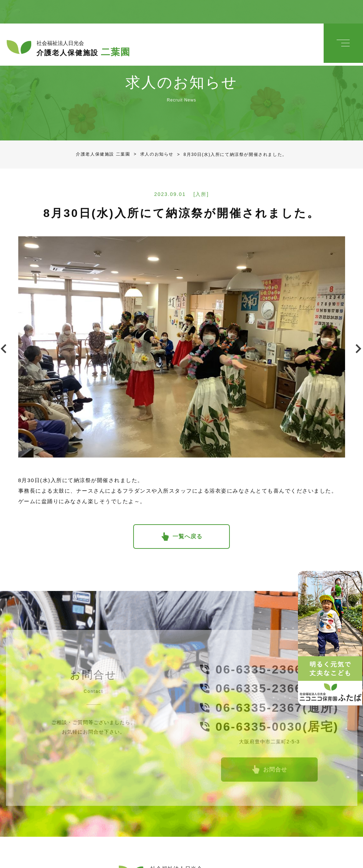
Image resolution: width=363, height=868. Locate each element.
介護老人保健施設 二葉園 (103, 146)
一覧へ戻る (187, 528)
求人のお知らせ (152, 146)
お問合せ (275, 765)
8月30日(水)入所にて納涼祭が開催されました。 (230, 146)
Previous (5, 340)
